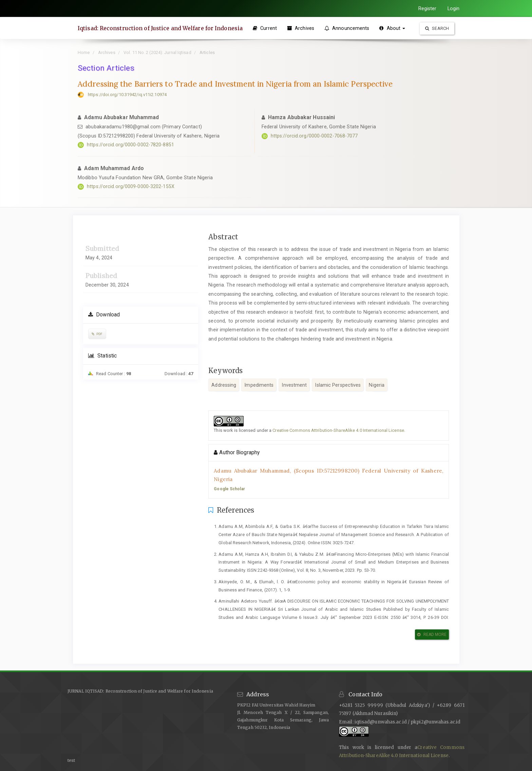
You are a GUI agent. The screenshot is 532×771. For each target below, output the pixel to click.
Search (437, 28)
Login (454, 8)
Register (427, 8)
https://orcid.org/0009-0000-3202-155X (131, 186)
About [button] (392, 28)
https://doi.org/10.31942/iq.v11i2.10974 (127, 95)
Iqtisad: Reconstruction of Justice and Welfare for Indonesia (160, 28)
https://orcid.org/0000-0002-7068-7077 (314, 136)
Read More (432, 635)
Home (84, 52)
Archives (301, 28)
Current (265, 28)
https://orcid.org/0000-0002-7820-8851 (130, 145)
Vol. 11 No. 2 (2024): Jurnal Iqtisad (157, 52)
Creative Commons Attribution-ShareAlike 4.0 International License (338, 430)
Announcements (347, 28)
